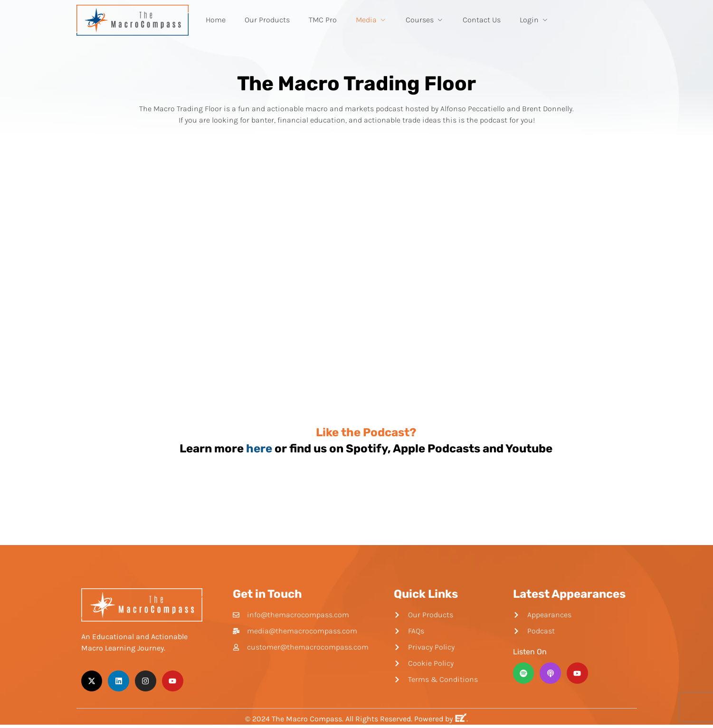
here (259, 449)
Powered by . (441, 719)
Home (216, 20)
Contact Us (482, 20)
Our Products (267, 20)
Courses (425, 20)
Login (534, 20)
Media (371, 20)
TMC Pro (323, 20)
